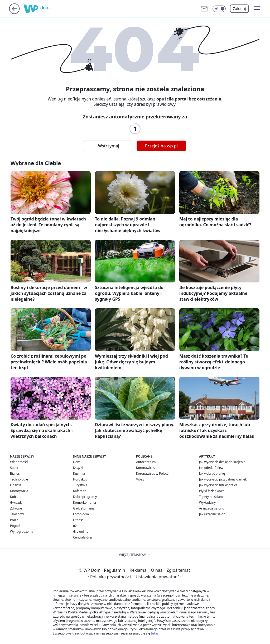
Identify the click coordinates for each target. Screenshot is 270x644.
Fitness (78, 520)
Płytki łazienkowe (212, 491)
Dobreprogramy (85, 497)
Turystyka (80, 485)
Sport (14, 468)
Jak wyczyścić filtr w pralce (218, 485)
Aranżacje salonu (212, 508)
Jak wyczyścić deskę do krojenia (222, 462)
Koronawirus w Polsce (152, 474)
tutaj (154, 633)
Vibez (140, 479)
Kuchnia (79, 474)
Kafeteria (80, 491)
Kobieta (16, 497)
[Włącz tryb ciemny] (219, 9)
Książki (78, 468)
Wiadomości (19, 462)
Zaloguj (240, 9)
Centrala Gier (83, 537)
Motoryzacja (19, 491)
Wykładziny (207, 503)
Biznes (15, 474)
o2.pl (77, 526)
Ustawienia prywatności (158, 577)
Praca (14, 520)
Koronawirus (145, 468)
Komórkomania (85, 503)
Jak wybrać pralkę (212, 474)
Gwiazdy (16, 503)
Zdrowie (16, 508)
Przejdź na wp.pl (161, 146)
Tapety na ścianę (211, 497)
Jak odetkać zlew (211, 468)
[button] (257, 9)
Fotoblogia (81, 514)
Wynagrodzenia (22, 532)
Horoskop (80, 479)
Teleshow (17, 514)
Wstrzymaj (109, 146)
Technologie (19, 479)
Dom (77, 462)
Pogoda (16, 526)
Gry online (81, 532)
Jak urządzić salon (212, 514)
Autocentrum (146, 462)
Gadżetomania (84, 508)
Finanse (16, 485)
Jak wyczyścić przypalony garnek (223, 479)
